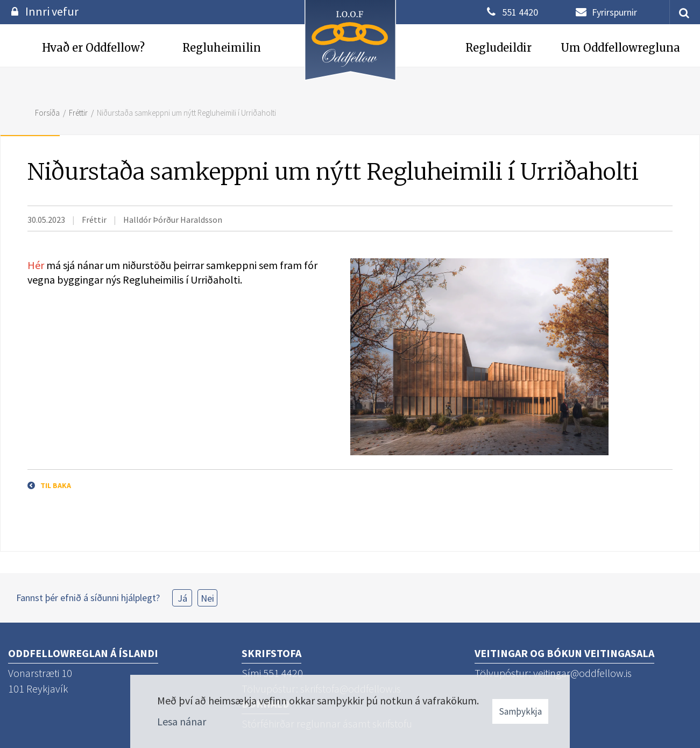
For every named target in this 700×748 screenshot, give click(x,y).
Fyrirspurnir (614, 12)
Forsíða (47, 113)
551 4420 (520, 12)
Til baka (56, 485)
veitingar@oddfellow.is (582, 673)
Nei (207, 598)
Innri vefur (52, 11)
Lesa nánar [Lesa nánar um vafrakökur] (182, 721)
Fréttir (78, 113)
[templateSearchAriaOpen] (680, 12)
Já (182, 598)
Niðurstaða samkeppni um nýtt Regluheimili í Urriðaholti (186, 113)
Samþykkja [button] (520, 711)
